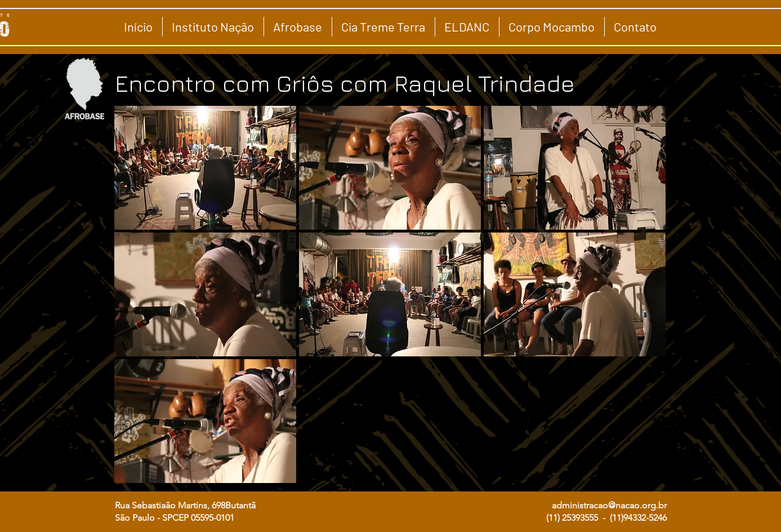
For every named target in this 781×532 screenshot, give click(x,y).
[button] (205, 168)
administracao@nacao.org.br (609, 505)
